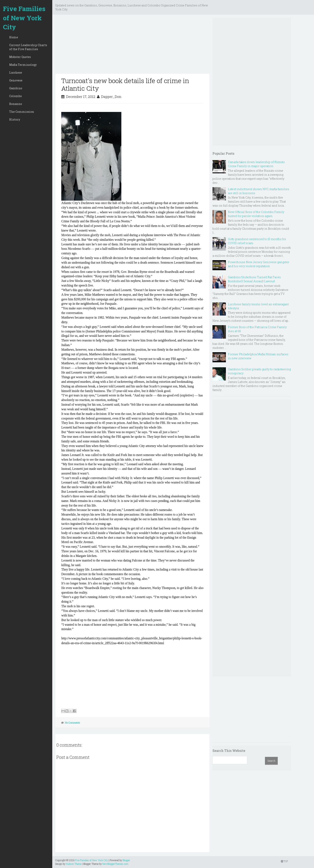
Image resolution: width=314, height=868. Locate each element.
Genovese (16, 80)
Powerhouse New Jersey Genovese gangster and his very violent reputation (259, 264)
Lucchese (16, 73)
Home (14, 37)
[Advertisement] (132, 46)
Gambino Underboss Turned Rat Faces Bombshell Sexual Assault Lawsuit (254, 279)
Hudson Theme (74, 864)
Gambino (16, 88)
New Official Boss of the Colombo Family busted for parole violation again (256, 214)
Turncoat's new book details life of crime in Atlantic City (125, 84)
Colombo (16, 96)
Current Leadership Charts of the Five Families (28, 47)
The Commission (22, 112)
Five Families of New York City (24, 18)
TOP (284, 861)
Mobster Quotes (20, 57)
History (15, 119)
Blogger (126, 860)
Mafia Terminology (23, 65)
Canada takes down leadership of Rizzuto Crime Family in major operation (256, 164)
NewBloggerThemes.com (115, 864)
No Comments (72, 723)
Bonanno (16, 104)
